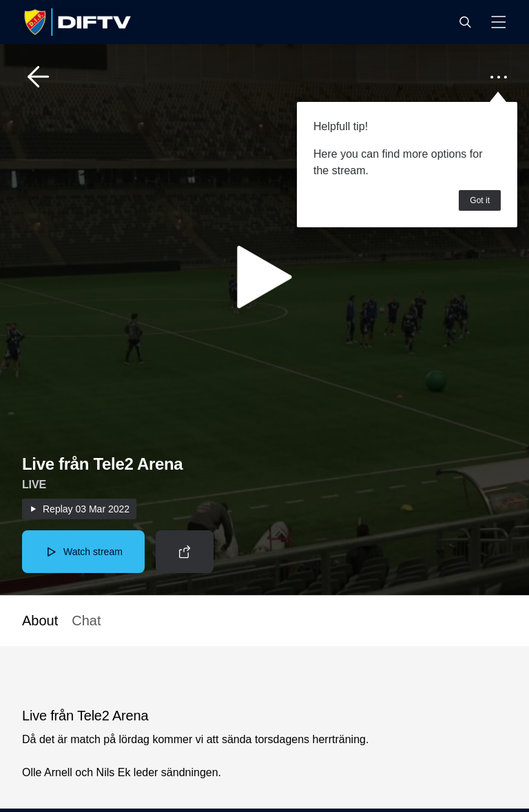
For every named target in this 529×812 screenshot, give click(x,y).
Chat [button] (86, 621)
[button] (465, 22)
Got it (480, 200)
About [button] (40, 621)
